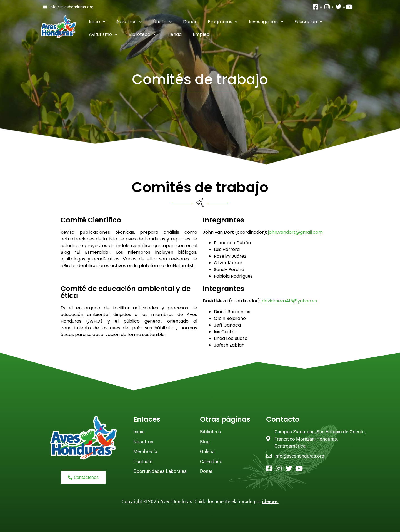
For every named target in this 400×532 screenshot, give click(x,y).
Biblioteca (142, 34)
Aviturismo (103, 34)
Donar (190, 22)
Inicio (97, 22)
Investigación (266, 22)
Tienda (174, 34)
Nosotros (129, 22)
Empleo (201, 34)
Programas (223, 22)
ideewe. (270, 501)
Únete (162, 22)
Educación (308, 22)
